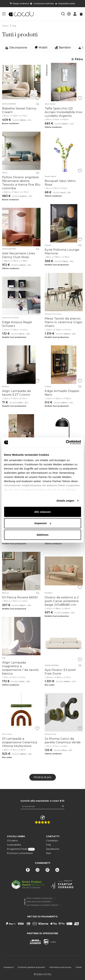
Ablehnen (42, 535)
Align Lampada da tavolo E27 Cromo (16, 393)
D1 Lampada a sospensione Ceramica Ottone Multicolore (20, 742)
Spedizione (53, 849)
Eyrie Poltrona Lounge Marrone (62, 251)
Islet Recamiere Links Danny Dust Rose (19, 255)
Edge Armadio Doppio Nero (62, 393)
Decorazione (16, 48)
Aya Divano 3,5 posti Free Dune (60, 672)
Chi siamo (12, 841)
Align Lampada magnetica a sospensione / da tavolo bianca (20, 668)
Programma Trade (21, 849)
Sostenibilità (14, 845)
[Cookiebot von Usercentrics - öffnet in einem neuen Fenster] (66, 442)
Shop (14, 26)
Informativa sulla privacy (60, 967)
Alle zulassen (42, 512)
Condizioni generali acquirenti (31, 967)
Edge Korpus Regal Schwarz (17, 324)
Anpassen (43, 523)
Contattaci (52, 841)
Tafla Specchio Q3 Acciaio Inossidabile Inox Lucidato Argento (63, 112)
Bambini (63, 48)
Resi (48, 853)
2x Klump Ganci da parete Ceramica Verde (63, 740)
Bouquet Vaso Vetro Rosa (60, 183)
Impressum (9, 967)
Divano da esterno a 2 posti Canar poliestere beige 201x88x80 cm (62, 601)
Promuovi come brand (20, 853)
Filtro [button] (77, 59)
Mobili (41, 48)
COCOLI (5, 26)
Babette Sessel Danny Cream (19, 110)
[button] (4, 14)
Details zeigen (65, 501)
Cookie (79, 967)
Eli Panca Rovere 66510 (20, 597)
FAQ (49, 845)
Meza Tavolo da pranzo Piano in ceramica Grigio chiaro (63, 322)
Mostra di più (43, 777)
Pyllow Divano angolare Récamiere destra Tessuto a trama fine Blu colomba (21, 183)
